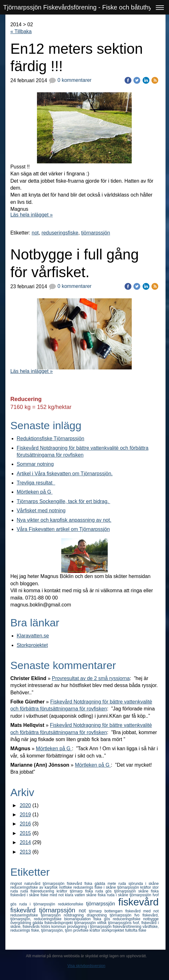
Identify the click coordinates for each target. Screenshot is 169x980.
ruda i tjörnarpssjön (39, 904)
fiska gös (103, 919)
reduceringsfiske (128, 919)
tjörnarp (97, 911)
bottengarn (115, 911)
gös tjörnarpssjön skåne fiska (132, 891)
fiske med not (53, 895)
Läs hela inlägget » (32, 215)
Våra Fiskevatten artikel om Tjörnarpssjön (63, 529)
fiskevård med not (142, 911)
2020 (25, 805)
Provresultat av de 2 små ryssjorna (91, 678)
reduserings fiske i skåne (95, 887)
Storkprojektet (32, 645)
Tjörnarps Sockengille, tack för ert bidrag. (63, 501)
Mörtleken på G (35, 492)
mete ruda (118, 884)
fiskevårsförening (128, 927)
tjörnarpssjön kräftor (135, 887)
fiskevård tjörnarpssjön (45, 910)
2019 (25, 815)
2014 (25, 842)
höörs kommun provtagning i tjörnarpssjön (77, 927)
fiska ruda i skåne (114, 895)
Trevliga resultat (36, 483)
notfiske (66, 887)
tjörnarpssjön (96, 233)
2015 (25, 833)
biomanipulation (79, 919)
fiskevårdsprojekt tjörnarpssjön (71, 923)
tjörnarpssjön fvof (144, 895)
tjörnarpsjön (52, 915)
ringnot (17, 884)
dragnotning (98, 915)
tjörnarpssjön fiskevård (63, 884)
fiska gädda (96, 884)
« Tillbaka (21, 31)
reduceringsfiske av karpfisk (35, 887)
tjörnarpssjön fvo (126, 915)
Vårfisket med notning (41, 511)
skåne (92, 895)
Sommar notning (35, 464)
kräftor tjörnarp (71, 891)
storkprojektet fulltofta (120, 930)
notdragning (75, 915)
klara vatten (76, 895)
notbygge (151, 919)
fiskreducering (43, 891)
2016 (25, 824)
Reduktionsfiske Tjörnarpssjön (51, 438)
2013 (25, 852)
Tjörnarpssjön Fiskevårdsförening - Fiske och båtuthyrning (84, 7)
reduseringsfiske (60, 233)
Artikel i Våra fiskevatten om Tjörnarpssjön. (65, 474)
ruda (26, 891)
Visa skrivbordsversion (87, 966)
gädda (39, 923)
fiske (142, 930)
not (35, 233)
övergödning (21, 923)
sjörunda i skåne (143, 884)
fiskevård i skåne (26, 895)
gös (15, 904)
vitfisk (103, 923)
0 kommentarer (70, 80)
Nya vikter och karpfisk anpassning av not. (64, 520)
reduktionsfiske (72, 904)
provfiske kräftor (87, 930)
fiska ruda (95, 891)
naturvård (33, 884)
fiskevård (138, 902)
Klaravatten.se (33, 636)
